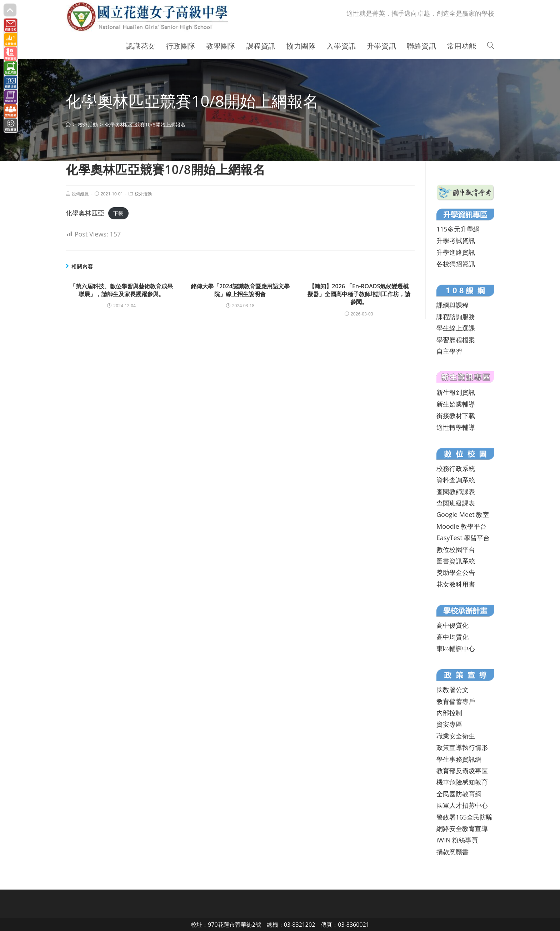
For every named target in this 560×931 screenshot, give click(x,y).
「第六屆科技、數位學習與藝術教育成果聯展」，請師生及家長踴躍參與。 (121, 290)
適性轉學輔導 (456, 427)
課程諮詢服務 (456, 317)
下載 (118, 213)
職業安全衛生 (456, 736)
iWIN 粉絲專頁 (457, 840)
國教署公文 (452, 689)
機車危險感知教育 (462, 782)
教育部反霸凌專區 (462, 771)
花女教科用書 (456, 584)
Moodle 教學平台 (461, 526)
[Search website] (491, 46)
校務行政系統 (456, 468)
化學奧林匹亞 (85, 213)
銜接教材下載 (456, 415)
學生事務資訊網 (459, 759)
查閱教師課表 (456, 492)
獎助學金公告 (456, 572)
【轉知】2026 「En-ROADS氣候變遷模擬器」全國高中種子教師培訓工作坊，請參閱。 (359, 294)
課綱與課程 (452, 305)
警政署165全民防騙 (464, 817)
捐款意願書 (452, 852)
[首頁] (68, 125)
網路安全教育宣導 (462, 828)
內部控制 (449, 713)
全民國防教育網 (459, 794)
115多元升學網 (458, 229)
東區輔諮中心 (456, 648)
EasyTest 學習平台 (463, 538)
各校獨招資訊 (456, 264)
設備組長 (80, 194)
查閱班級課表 (456, 503)
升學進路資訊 (456, 252)
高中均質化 (452, 637)
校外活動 (143, 194)
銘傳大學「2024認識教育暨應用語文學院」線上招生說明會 (240, 290)
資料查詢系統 (456, 480)
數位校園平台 (456, 549)
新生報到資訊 (456, 392)
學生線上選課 (456, 328)
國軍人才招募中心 (462, 805)
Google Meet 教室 (463, 514)
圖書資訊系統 (456, 561)
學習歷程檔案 (456, 340)
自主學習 (449, 351)
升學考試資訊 (456, 240)
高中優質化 (452, 625)
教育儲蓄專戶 (456, 701)
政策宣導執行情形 (462, 747)
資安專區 (449, 724)
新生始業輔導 (456, 404)
